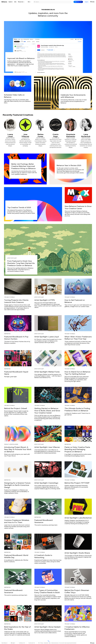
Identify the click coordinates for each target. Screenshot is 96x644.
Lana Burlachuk (86, 135)
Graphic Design (10, 138)
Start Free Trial (78, 2)
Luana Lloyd (10, 135)
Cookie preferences (55, 643)
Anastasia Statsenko (71, 135)
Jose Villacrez (25, 135)
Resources (21, 2)
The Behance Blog (48, 10)
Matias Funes (40, 135)
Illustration (25, 138)
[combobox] (53, 2)
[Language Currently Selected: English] (13, 643)
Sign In (86, 2)
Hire (29, 2)
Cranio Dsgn (56, 135)
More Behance (4, 643)
